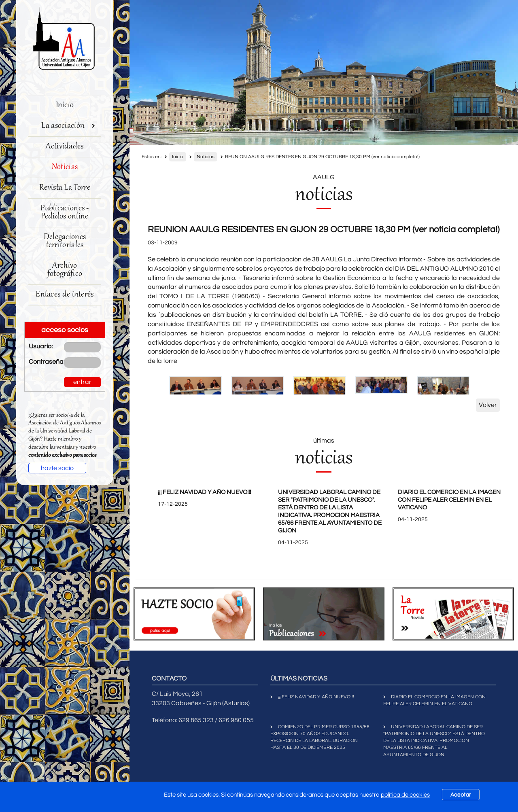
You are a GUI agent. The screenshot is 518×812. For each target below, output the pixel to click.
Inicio (65, 105)
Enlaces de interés (65, 295)
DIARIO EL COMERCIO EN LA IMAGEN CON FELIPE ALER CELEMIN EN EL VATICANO (449, 500)
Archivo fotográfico (65, 270)
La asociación (68, 126)
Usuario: (40, 346)
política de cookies (405, 795)
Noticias (65, 167)
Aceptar (461, 795)
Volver (488, 405)
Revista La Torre (65, 188)
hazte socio (57, 468)
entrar (82, 382)
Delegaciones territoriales (65, 241)
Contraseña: (40, 362)
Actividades (65, 147)
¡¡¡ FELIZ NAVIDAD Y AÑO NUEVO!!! (204, 492)
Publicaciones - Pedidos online (65, 213)
